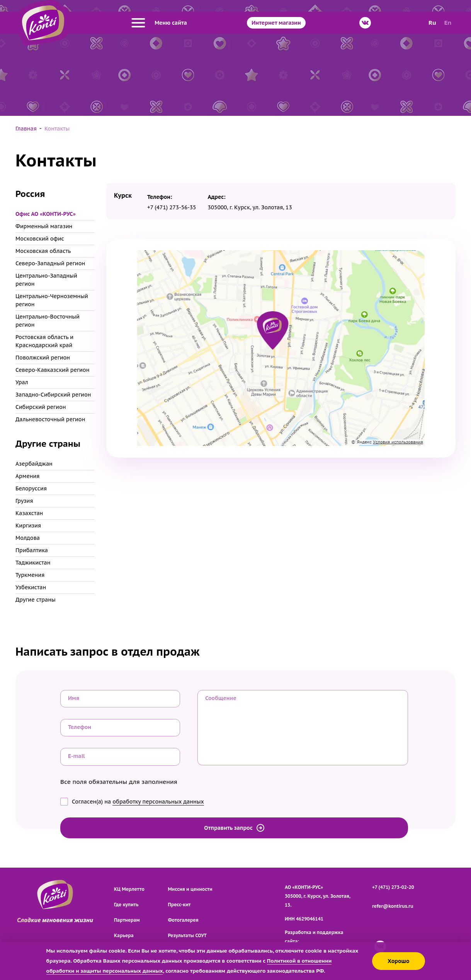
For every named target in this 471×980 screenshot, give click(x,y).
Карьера (124, 935)
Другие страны (36, 600)
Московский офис (40, 239)
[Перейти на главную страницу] (43, 23)
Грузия (24, 501)
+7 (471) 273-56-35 (172, 207)
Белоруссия (31, 488)
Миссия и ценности (190, 889)
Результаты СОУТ (187, 935)
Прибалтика (32, 550)
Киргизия (28, 526)
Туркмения (30, 575)
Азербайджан (34, 464)
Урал (22, 382)
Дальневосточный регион (50, 419)
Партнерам (127, 920)
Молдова (28, 538)
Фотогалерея (183, 920)
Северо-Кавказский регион (52, 370)
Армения (27, 476)
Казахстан (29, 513)
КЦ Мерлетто (129, 889)
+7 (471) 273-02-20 (393, 887)
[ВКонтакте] (365, 23)
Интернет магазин (276, 23)
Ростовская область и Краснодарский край (44, 341)
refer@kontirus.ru (393, 906)
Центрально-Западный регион (46, 280)
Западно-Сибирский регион (53, 395)
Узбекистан (31, 587)
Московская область (43, 251)
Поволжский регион (43, 358)
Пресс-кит (179, 905)
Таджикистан (33, 563)
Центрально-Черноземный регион (52, 300)
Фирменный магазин (44, 226)
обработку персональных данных (158, 802)
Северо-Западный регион (50, 263)
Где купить (126, 905)
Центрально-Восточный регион (48, 321)
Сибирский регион (41, 407)
